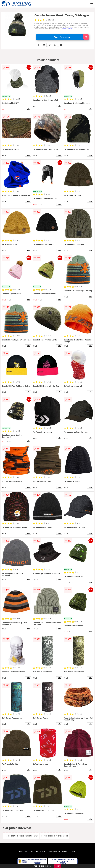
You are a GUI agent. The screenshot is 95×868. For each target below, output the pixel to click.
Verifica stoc (71, 37)
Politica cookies (69, 851)
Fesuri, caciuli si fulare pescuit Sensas (21, 836)
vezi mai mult (67, 29)
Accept (57, 866)
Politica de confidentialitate (48, 851)
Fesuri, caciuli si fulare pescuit (55, 836)
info (28, 109)
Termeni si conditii (26, 851)
